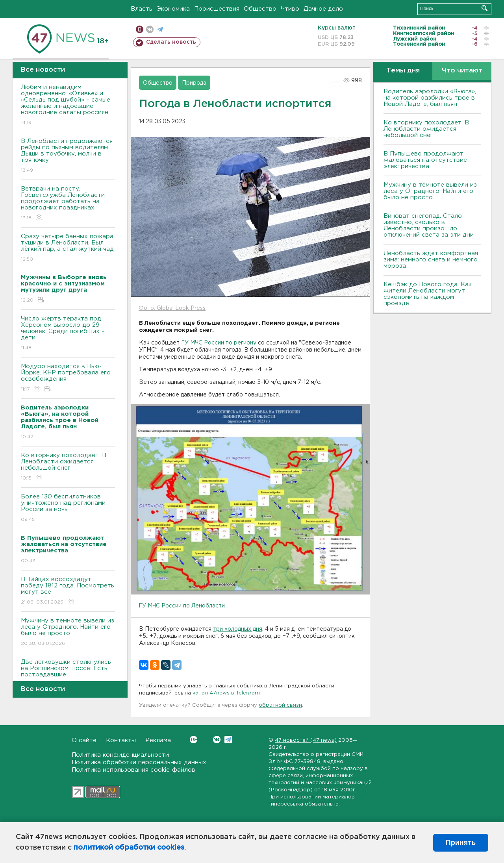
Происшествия (217, 9)
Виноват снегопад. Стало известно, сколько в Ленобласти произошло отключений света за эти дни (429, 225)
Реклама (158, 740)
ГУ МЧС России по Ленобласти (182, 606)
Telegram (228, 740)
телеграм (160, 29)
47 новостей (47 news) (306, 740)
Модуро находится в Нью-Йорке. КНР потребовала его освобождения (68, 378)
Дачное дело (323, 9)
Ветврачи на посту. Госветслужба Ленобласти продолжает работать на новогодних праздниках (68, 204)
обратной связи (280, 705)
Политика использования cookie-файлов (133, 770)
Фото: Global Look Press (172, 308)
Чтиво (290, 9)
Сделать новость (171, 42)
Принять (461, 843)
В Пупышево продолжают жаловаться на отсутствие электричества (425, 160)
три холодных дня (238, 629)
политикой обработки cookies (129, 848)
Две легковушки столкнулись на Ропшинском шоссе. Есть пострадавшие (68, 674)
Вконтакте (194, 740)
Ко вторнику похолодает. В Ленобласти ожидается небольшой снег (68, 467)
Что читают (462, 71)
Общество (260, 9)
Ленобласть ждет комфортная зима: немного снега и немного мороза (431, 260)
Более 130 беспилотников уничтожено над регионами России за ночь (68, 508)
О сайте (84, 740)
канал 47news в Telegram (226, 693)
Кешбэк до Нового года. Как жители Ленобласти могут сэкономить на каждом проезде (428, 294)
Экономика (173, 9)
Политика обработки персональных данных (139, 762)
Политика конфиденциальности (120, 755)
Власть (142, 9)
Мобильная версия (140, 29)
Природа (194, 83)
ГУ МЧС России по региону (219, 343)
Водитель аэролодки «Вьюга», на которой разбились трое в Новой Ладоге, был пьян (430, 98)
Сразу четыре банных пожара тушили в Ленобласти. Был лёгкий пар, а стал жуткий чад (68, 248)
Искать (485, 8)
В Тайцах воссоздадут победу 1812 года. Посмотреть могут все (68, 591)
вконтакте (150, 29)
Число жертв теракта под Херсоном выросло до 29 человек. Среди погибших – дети (68, 334)
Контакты (121, 740)
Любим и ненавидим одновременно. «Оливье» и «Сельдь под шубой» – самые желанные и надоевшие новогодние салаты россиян (68, 105)
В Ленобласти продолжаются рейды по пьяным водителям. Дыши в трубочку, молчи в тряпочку (68, 156)
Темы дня (403, 71)
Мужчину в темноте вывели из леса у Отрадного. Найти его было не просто (68, 632)
